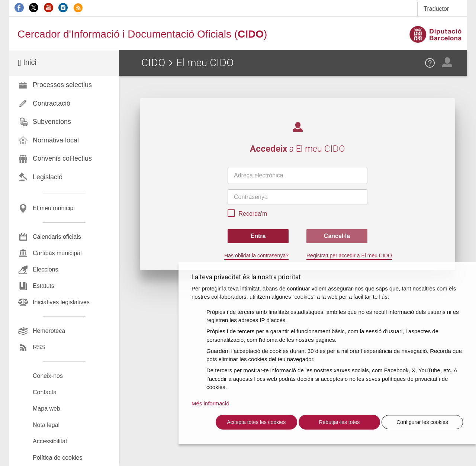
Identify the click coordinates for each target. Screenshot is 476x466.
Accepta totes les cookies (256, 422)
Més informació (210, 403)
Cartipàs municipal (57, 253)
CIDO (153, 63)
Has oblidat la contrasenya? (256, 256)
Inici (27, 63)
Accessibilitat (50, 441)
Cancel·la (337, 236)
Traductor (436, 9)
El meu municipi (54, 208)
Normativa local (56, 140)
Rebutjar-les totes (339, 422)
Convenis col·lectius (62, 158)
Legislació (48, 177)
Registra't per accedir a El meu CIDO (349, 256)
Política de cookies (57, 458)
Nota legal (46, 425)
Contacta (45, 392)
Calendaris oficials (57, 237)
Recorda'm (247, 214)
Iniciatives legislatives (61, 302)
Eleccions (45, 269)
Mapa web (46, 409)
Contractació (52, 103)
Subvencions (52, 122)
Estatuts (44, 286)
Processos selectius (62, 85)
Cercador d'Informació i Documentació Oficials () (142, 34)
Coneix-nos (48, 376)
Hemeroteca (49, 331)
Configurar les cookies (422, 422)
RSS (39, 347)
